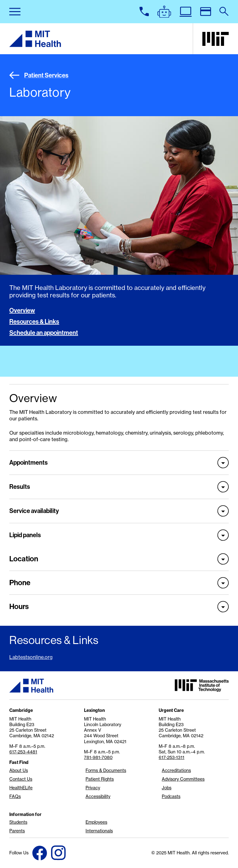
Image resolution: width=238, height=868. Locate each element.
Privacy (93, 788)
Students (18, 822)
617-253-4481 (23, 752)
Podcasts (171, 796)
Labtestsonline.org (31, 657)
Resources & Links (34, 322)
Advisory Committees (183, 779)
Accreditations (176, 770)
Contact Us (21, 779)
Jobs (167, 788)
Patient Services (39, 75)
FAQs (15, 796)
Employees (96, 822)
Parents (17, 831)
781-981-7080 (98, 757)
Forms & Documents (106, 770)
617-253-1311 (172, 757)
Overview (22, 310)
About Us (19, 770)
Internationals (99, 831)
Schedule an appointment (44, 333)
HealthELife (21, 788)
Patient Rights (100, 779)
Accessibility (98, 796)
